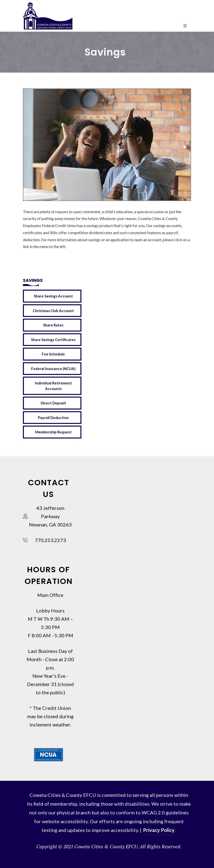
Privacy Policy (159, 830)
